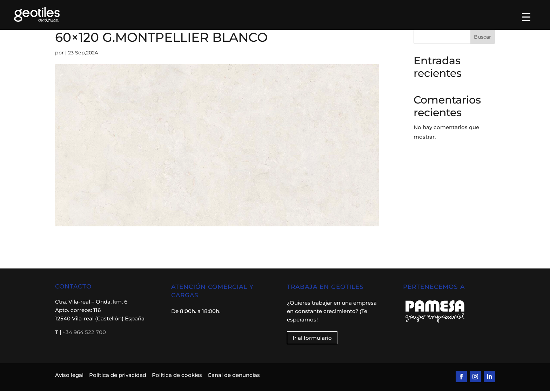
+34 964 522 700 (84, 333)
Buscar (482, 38)
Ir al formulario (312, 338)
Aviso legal (70, 376)
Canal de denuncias (234, 376)
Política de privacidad (118, 376)
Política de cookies (177, 376)
